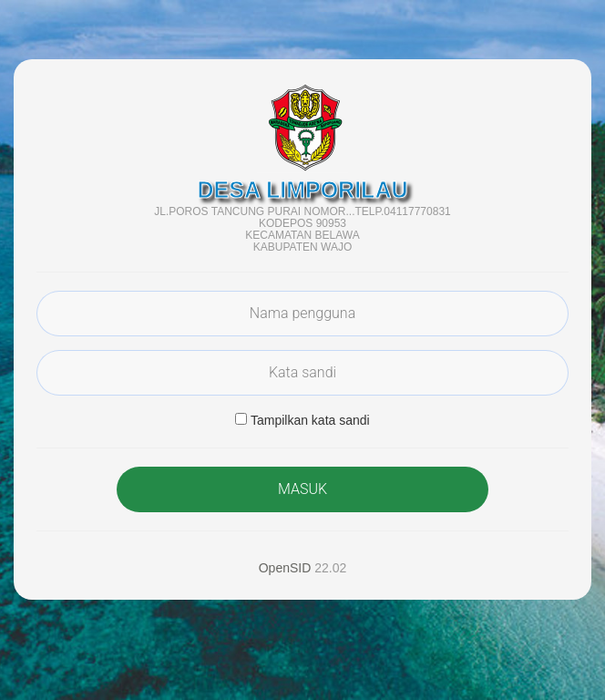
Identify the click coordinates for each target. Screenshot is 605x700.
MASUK (302, 489)
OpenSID (285, 568)
